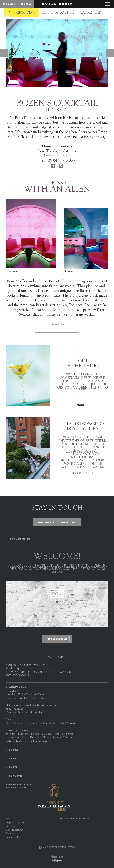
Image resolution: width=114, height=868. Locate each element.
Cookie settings (15, 830)
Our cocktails (57, 325)
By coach (15, 776)
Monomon (61, 310)
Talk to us (83, 473)
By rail (14, 759)
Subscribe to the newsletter (57, 522)
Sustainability (14, 837)
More (81, 405)
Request (26, 4)
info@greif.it (65, 672)
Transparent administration (74, 818)
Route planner (57, 639)
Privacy (10, 833)
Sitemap (10, 826)
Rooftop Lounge (58, 13)
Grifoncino (24, 13)
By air (13, 767)
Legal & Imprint (15, 822)
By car (14, 750)
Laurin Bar (91, 13)
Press (9, 818)
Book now (9, 4)
